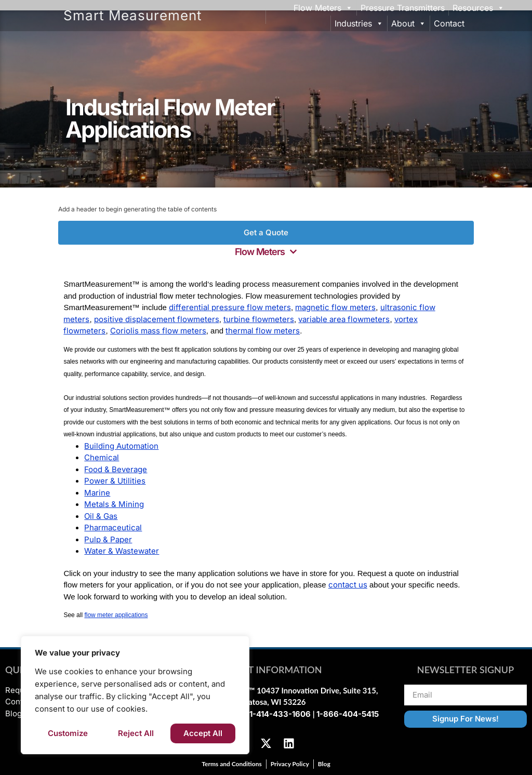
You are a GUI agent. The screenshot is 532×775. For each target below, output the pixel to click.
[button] (266, 252)
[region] (135, 695)
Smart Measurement (133, 15)
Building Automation (121, 446)
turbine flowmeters (259, 319)
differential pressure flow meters (230, 307)
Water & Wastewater (122, 551)
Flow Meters (323, 8)
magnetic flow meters (335, 307)
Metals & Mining (114, 504)
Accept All (203, 733)
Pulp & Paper (108, 539)
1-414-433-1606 (280, 714)
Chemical (102, 457)
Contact (449, 23)
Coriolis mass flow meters (158, 331)
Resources (478, 8)
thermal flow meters (263, 331)
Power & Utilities (115, 481)
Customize (68, 733)
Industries (359, 23)
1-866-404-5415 (348, 714)
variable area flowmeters (344, 319)
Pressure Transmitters (403, 8)
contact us (348, 585)
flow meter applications (116, 615)
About (409, 23)
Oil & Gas (101, 516)
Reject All (136, 733)
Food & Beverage (116, 469)
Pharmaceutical (113, 527)
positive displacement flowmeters (157, 319)
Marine (97, 493)
